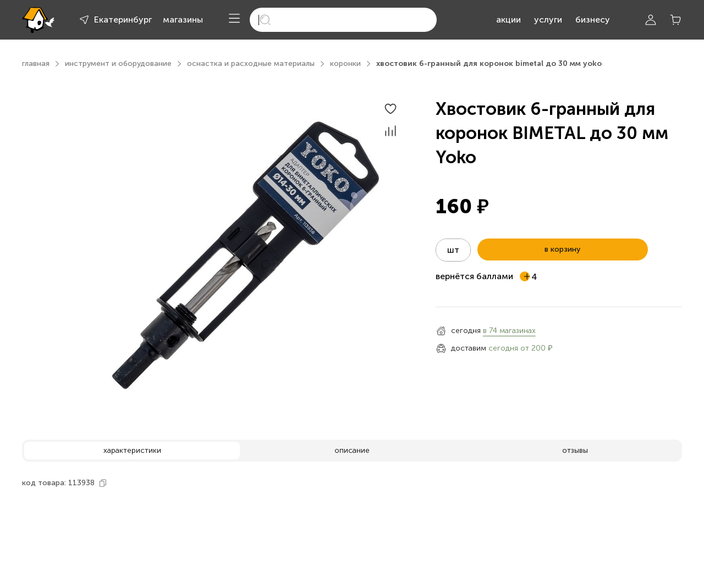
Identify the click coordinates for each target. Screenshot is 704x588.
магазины (183, 20)
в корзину (562, 249)
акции (508, 20)
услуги (548, 20)
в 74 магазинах (509, 331)
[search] (343, 20)
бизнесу (593, 20)
